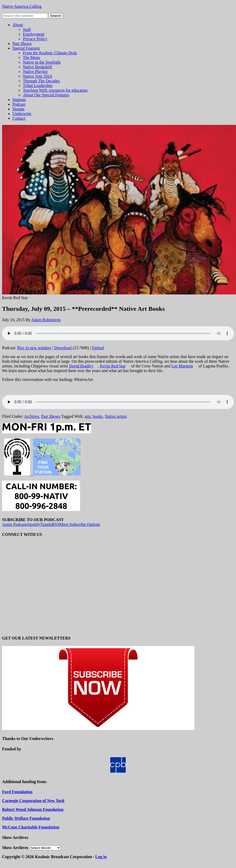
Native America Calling (22, 6)
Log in (101, 857)
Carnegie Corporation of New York (33, 801)
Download (63, 348)
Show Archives (15, 848)
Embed (98, 348)
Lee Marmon (182, 366)
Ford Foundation (17, 792)
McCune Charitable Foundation (31, 827)
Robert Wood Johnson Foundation (33, 809)
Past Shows (51, 416)
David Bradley (81, 366)
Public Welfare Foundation (26, 818)
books (98, 416)
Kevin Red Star (113, 366)
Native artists (116, 416)
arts (88, 416)
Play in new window (34, 348)
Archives (31, 416)
